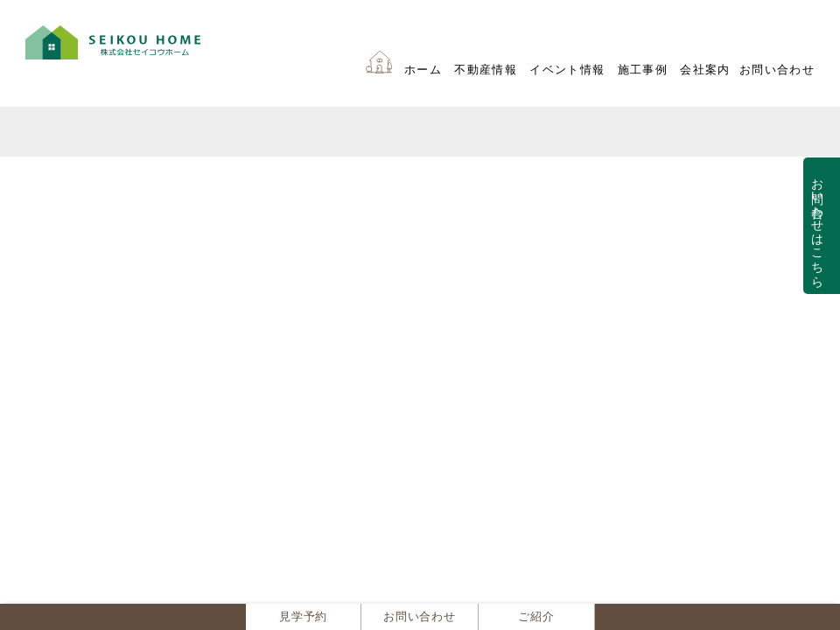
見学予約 (303, 617)
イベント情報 (567, 70)
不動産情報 (486, 70)
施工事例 (643, 70)
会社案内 (705, 70)
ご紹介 (536, 617)
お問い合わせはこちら (817, 226)
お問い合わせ (777, 70)
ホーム (423, 70)
